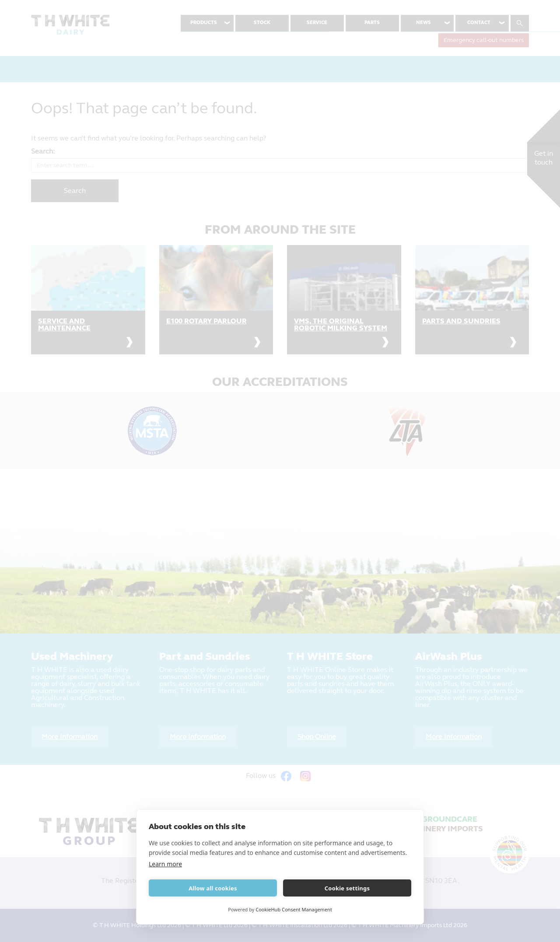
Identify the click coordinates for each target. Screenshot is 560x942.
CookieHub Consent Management (294, 909)
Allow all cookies (213, 888)
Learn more (165, 864)
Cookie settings (347, 888)
